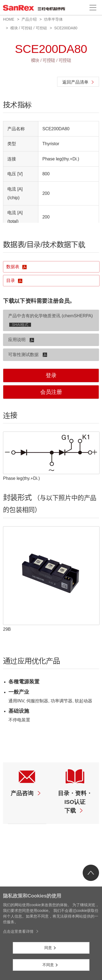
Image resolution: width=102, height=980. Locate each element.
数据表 (13, 267)
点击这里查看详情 (18, 931)
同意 (48, 948)
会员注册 (51, 392)
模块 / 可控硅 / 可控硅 (29, 28)
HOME (9, 19)
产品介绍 (29, 19)
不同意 (48, 965)
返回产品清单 (75, 82)
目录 (11, 280)
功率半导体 (53, 19)
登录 (51, 375)
